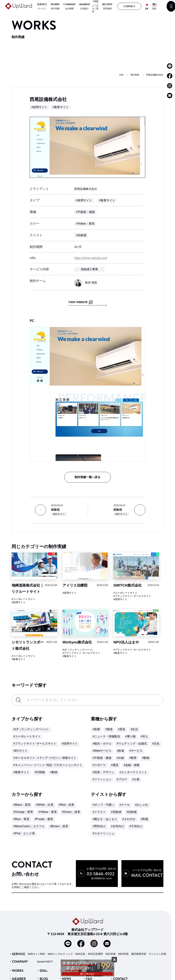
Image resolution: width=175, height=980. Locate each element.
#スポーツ (99, 765)
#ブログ (122, 779)
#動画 (54, 772)
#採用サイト (39, 107)
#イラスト (99, 812)
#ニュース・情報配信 (106, 736)
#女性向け (118, 826)
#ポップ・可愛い (103, 805)
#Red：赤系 (66, 805)
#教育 (133, 758)
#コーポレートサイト (24, 599)
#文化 (156, 744)
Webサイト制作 (37, 948)
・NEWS (65, 973)
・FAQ (87, 973)
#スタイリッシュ (103, 833)
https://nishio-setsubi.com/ (91, 258)
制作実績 (55, 9)
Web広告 (80, 948)
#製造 (109, 729)
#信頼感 (81, 235)
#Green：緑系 (71, 812)
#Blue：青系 (21, 819)
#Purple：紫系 (44, 819)
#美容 (122, 729)
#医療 (96, 729)
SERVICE (42, 4)
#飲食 (120, 751)
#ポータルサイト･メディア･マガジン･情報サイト (45, 758)
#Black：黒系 (22, 805)
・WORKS (16, 965)
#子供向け (136, 826)
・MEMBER (17, 973)
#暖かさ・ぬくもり (105, 819)
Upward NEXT (45, 956)
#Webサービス (102, 751)
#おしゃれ (142, 805)
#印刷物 (40, 772)
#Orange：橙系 (23, 812)
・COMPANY (18, 956)
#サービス (136, 751)
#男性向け (99, 826)
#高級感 (116, 812)
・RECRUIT (91, 965)
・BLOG (42, 973)
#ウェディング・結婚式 (132, 744)
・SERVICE (17, 948)
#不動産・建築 (85, 212)
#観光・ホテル (102, 744)
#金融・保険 (132, 765)
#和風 (145, 819)
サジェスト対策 (157, 948)
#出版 (120, 758)
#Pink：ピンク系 (24, 833)
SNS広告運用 (95, 948)
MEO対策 (124, 948)
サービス (42, 9)
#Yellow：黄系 (85, 224)
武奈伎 (55, 510)
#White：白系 (45, 805)
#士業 (136, 779)
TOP (121, 75)
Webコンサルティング (60, 948)
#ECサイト (59, 514)
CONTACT (129, 6)
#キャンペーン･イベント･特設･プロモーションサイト (48, 765)
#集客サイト (61, 107)
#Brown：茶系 (59, 826)
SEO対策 (111, 948)
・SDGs (42, 965)
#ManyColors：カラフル (29, 826)
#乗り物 (130, 736)
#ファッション (102, 779)
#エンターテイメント (133, 772)
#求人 (145, 736)
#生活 (134, 729)
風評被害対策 (139, 948)
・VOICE (65, 965)
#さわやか (129, 819)
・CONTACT (119, 973)
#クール (125, 805)
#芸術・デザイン (103, 772)
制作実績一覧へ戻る (87, 477)
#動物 (146, 758)
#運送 (115, 765)
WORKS (55, 4)
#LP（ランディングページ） (78, 650)
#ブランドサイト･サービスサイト (132, 596)
